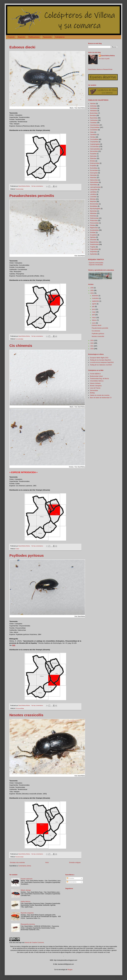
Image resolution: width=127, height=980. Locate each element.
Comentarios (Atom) (25, 866)
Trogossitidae (94, 249)
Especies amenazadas (96, 263)
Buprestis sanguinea (27, 913)
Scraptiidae (93, 235)
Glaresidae (93, 175)
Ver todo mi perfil (104, 59)
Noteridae (93, 216)
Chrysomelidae (20, 708)
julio (94, 307)
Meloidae (93, 199)
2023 (92, 340)
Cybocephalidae (95, 149)
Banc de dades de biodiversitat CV (101, 398)
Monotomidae (94, 204)
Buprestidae (94, 118)
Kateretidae (94, 185)
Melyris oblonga (26, 890)
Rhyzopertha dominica (28, 924)
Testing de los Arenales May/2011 (100, 360)
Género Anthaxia (95, 383)
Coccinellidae (94, 139)
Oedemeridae (94, 218)
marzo (94, 318)
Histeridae (93, 178)
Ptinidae (92, 225)
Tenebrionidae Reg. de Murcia (99, 379)
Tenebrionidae (20, 189)
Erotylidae (93, 166)
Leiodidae (93, 194)
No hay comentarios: (38, 186)
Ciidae (17, 549)
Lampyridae (94, 190)
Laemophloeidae (95, 187)
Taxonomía (47, 37)
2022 (92, 343)
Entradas (70, 878)
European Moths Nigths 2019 (99, 358)
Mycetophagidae (95, 209)
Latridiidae (93, 192)
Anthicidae (93, 106)
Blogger (70, 970)
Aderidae (93, 104)
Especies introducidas (96, 265)
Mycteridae (93, 211)
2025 (92, 290)
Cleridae (93, 137)
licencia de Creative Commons (34, 943)
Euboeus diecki (22, 47)
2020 (92, 349)
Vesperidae (93, 252)
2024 (92, 293)
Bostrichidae (94, 113)
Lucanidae (93, 197)
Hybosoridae (94, 180)
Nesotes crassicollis (26, 715)
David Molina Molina (108, 56)
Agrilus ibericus (26, 902)
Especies (22, 37)
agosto (94, 304)
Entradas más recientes (17, 863)
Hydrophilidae (94, 182)
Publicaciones (34, 37)
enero (94, 323)
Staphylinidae (94, 242)
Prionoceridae (94, 223)
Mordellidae (94, 206)
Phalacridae (94, 221)
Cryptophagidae (95, 144)
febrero (94, 320)
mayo (94, 312)
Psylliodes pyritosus (27, 555)
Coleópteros (60, 37)
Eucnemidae (94, 170)
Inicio (47, 863)
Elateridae (93, 158)
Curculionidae (19, 339)
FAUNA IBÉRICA (95, 374)
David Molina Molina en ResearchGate (100, 69)
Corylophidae (94, 142)
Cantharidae (94, 120)
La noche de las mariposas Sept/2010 (102, 362)
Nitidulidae (93, 213)
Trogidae (93, 247)
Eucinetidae (94, 168)
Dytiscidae (93, 156)
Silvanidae (93, 240)
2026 (92, 288)
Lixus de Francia (95, 388)
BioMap (92, 393)
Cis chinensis (21, 346)
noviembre (96, 298)
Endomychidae (95, 163)
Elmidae (92, 161)
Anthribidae (94, 108)
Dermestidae (94, 151)
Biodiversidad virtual (96, 376)
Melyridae (93, 201)
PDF (14, 645)
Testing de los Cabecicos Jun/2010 (101, 365)
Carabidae (93, 123)
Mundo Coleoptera (96, 386)
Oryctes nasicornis (27, 879)
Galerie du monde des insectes (100, 395)
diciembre (95, 296)
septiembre (96, 301)
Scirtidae (93, 232)
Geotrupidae (94, 173)
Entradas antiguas (75, 863)
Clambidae (93, 135)
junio (94, 309)
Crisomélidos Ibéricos (97, 381)
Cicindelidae (94, 130)
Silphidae (93, 237)
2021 (92, 346)
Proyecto (11, 37)
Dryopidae (93, 154)
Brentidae (93, 115)
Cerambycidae (94, 125)
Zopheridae (94, 254)
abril (94, 315)
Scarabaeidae (94, 230)
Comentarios (72, 882)
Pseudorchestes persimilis (32, 196)
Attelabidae (93, 111)
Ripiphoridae (94, 228)
